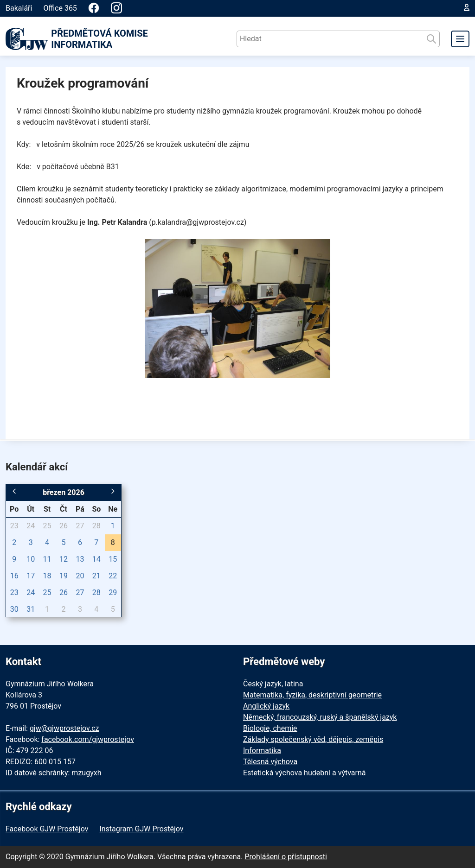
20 (80, 576)
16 (14, 576)
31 (31, 609)
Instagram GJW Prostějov (141, 829)
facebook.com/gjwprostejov (88, 739)
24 (31, 526)
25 (47, 526)
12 (64, 559)
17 (31, 576)
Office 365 (60, 8)
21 (96, 576)
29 (113, 592)
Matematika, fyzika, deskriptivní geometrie (312, 695)
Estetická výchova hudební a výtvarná (304, 773)
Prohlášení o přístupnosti (286, 857)
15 (113, 559)
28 (96, 526)
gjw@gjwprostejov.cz (64, 728)
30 (14, 609)
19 (64, 576)
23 (14, 526)
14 (96, 559)
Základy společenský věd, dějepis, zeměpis (313, 739)
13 (80, 559)
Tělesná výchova (270, 762)
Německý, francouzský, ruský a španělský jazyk (320, 717)
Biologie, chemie (270, 728)
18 (47, 576)
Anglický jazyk (266, 706)
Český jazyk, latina (273, 684)
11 (47, 559)
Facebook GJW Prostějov (47, 829)
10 (31, 559)
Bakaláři (19, 8)
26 (64, 526)
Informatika (262, 751)
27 (80, 526)
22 (113, 576)
